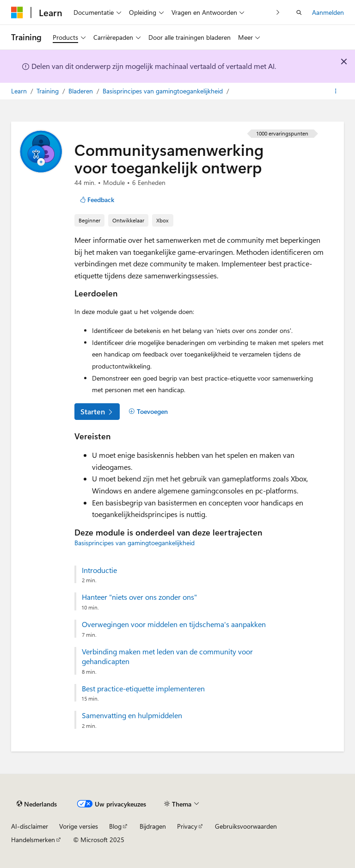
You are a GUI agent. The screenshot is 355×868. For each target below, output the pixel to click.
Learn (20, 91)
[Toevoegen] (148, 412)
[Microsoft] (17, 12)
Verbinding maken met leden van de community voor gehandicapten (167, 656)
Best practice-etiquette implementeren (143, 689)
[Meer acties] (336, 91)
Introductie (99, 570)
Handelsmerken (33, 840)
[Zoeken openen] (299, 12)
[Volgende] (278, 12)
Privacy (187, 826)
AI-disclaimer (30, 826)
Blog (115, 826)
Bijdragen (153, 826)
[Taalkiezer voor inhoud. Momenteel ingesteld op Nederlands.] (37, 804)
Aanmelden (328, 12)
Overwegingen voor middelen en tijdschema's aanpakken (174, 624)
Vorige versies (79, 826)
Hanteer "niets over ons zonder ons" (139, 597)
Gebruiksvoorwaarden (246, 826)
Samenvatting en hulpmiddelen (132, 715)
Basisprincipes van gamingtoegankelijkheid (164, 91)
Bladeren (82, 91)
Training (49, 91)
